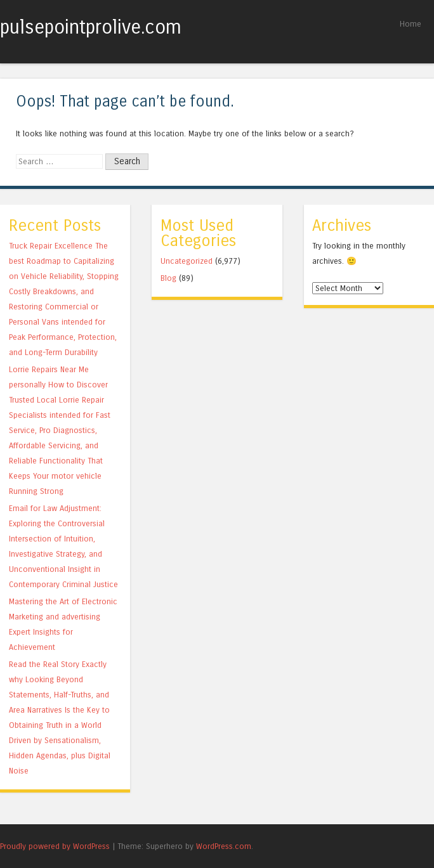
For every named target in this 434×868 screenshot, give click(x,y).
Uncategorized (187, 261)
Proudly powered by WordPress (55, 846)
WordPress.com (224, 846)
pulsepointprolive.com (91, 27)
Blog (168, 278)
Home (411, 24)
